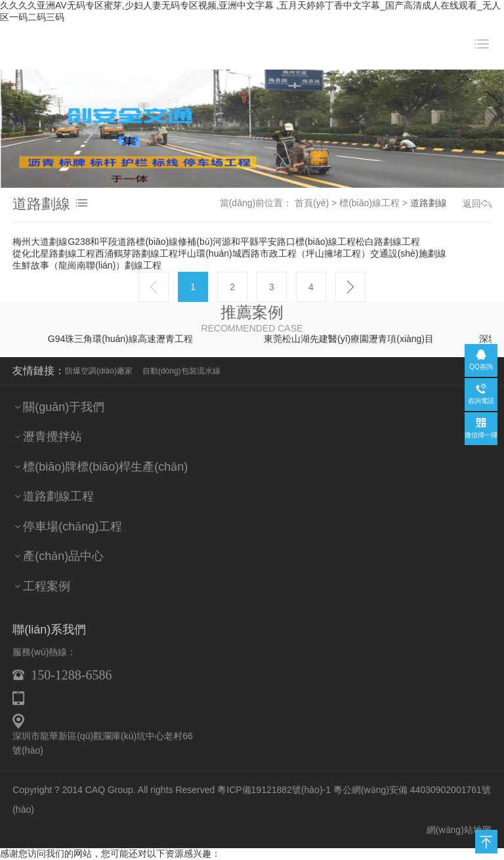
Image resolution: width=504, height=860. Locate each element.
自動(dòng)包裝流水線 (181, 359)
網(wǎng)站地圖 (459, 817)
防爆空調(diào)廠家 (99, 359)
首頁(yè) (312, 203)
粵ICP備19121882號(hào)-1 (274, 778)
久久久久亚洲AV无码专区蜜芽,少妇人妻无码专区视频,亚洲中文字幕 (137, 853)
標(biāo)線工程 (369, 203)
